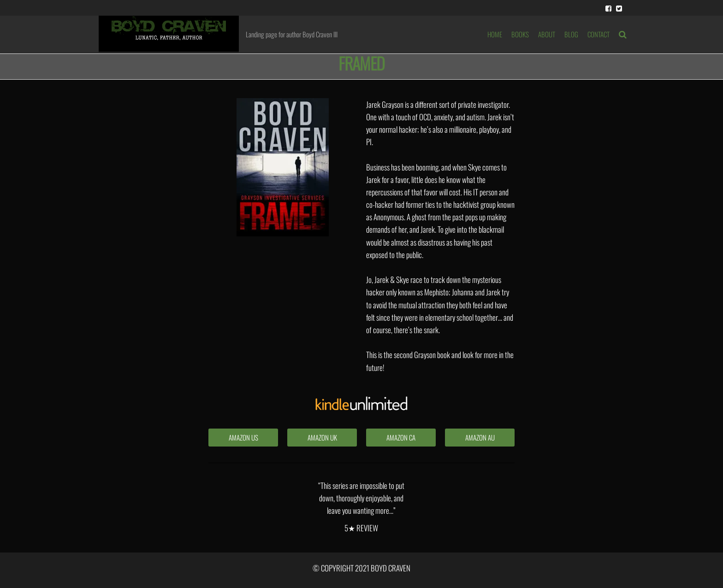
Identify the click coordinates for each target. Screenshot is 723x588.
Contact (599, 34)
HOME (495, 34)
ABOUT (547, 34)
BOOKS (520, 34)
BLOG (571, 34)
